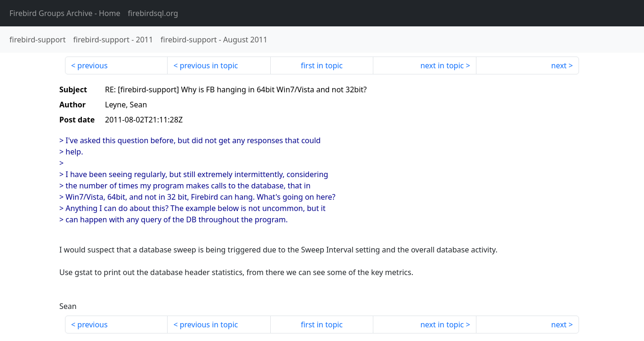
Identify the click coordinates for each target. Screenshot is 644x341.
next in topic (442, 65)
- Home (65, 13)
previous (92, 65)
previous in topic (209, 65)
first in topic (322, 65)
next (559, 65)
